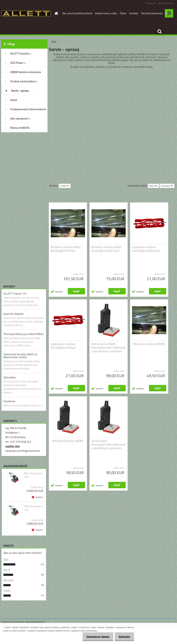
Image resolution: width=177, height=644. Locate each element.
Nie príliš (8, 580)
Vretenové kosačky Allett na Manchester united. (20, 356)
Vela (6, 559)
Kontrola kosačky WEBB (68, 441)
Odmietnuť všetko (96, 637)
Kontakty (134, 13)
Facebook (9, 401)
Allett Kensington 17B (33, 508)
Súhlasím (124, 637)
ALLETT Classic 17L (15, 293)
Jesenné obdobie (14, 314)
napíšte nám (13, 446)
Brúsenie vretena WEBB (149, 344)
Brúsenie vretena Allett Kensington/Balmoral (106, 249)
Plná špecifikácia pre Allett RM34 (24, 334)
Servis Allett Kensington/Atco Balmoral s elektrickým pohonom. (108, 445)
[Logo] (26, 13)
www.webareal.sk (35, 622)
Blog (168, 13)
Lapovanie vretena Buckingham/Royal (63, 346)
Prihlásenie (150, 3)
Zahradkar (10, 377)
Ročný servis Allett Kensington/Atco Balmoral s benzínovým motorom (108, 348)
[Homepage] (56, 13)
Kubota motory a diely (106, 13)
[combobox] (153, 186)
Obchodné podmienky (152, 13)
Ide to (7, 570)
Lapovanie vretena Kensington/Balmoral (146, 249)
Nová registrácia (165, 3)
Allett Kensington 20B (33, 475)
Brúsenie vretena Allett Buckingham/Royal (66, 249)
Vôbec (7, 590)
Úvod (54, 41)
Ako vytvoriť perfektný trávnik (77, 13)
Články (123, 13)
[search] (160, 32)
